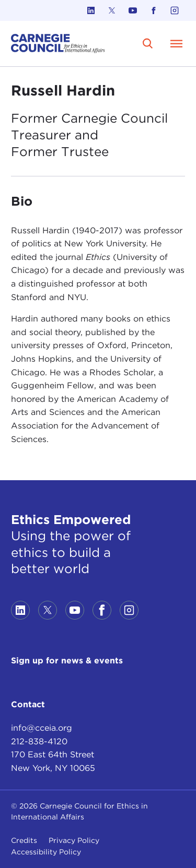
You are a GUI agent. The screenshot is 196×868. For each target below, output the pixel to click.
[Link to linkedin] (91, 10)
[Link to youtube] (133, 10)
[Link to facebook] (154, 10)
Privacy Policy (74, 840)
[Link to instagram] (175, 10)
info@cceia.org (42, 728)
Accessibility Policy (46, 852)
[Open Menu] (177, 43)
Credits (24, 840)
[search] (148, 43)
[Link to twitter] (112, 10)
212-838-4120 (39, 741)
